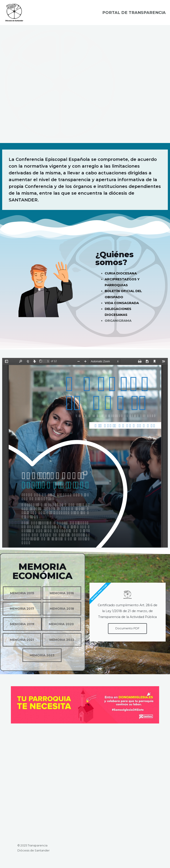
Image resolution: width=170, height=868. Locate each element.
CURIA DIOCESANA (121, 276)
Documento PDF (127, 631)
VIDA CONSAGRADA (122, 306)
